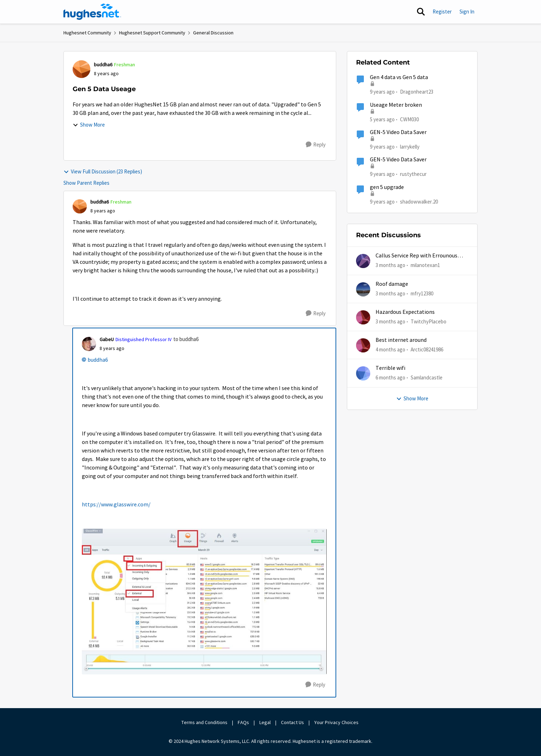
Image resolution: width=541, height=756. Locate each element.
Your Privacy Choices (337, 722)
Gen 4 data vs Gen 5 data (399, 77)
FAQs (243, 722)
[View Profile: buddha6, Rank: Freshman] (81, 69)
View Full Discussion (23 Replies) (103, 171)
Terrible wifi (390, 368)
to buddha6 (186, 339)
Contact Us (292, 722)
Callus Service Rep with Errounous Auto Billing (416, 256)
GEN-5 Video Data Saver (398, 132)
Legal (265, 722)
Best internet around (401, 340)
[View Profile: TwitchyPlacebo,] (363, 317)
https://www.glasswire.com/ (116, 505)
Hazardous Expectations (405, 312)
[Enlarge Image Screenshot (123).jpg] (204, 602)
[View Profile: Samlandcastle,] (363, 373)
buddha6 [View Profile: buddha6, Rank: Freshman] (103, 65)
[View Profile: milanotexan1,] (363, 261)
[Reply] (316, 145)
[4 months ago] (390, 350)
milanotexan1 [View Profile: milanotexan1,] (425, 265)
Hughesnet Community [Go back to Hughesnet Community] (87, 33)
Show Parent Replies (86, 183)
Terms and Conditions (204, 722)
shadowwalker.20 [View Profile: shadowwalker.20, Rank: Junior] (419, 201)
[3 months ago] (390, 265)
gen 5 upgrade (387, 187)
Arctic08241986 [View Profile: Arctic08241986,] (427, 349)
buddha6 (98, 360)
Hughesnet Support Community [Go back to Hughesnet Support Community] (152, 33)
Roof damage (392, 284)
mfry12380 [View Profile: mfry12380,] (422, 293)
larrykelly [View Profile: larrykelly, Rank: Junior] (410, 147)
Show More (89, 125)
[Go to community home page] (92, 12)
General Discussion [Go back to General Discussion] (213, 33)
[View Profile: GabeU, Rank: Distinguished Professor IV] (89, 344)
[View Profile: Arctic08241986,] (363, 345)
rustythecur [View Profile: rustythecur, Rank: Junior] (413, 174)
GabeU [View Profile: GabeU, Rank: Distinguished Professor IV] (107, 339)
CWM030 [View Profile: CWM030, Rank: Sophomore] (409, 119)
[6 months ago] (390, 378)
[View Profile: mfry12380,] (363, 289)
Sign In (467, 12)
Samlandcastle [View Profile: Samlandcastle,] (427, 377)
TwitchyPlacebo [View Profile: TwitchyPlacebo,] (429, 321)
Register (442, 12)
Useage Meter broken (396, 105)
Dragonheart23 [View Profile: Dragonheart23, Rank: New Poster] (417, 92)
